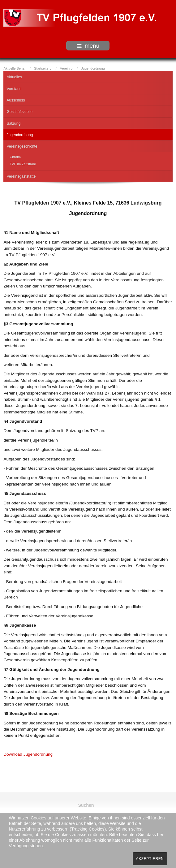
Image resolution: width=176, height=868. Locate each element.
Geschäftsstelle (19, 110)
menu (88, 46)
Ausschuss (16, 99)
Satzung (13, 122)
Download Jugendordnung (28, 753)
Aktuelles (14, 76)
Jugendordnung (20, 133)
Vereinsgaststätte (21, 175)
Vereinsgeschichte (22, 145)
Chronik (15, 155)
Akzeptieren (150, 859)
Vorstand (14, 87)
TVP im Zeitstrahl (23, 162)
